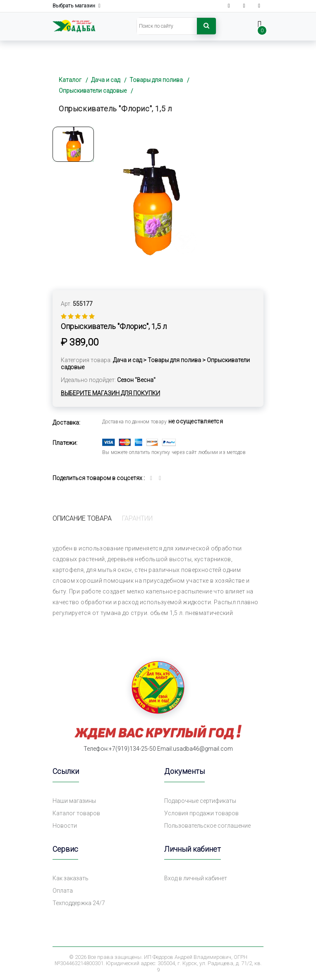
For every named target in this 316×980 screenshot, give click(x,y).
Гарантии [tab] (137, 518)
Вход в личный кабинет (196, 878)
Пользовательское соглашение (207, 826)
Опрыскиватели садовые (93, 91)
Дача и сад (105, 80)
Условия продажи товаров (201, 813)
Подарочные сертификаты (200, 801)
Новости (65, 826)
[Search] (167, 26)
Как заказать (71, 878)
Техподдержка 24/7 (79, 903)
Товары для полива (156, 80)
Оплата (63, 891)
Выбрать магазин (77, 6)
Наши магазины (74, 801)
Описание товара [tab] (82, 518)
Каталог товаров (76, 813)
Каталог (70, 80)
